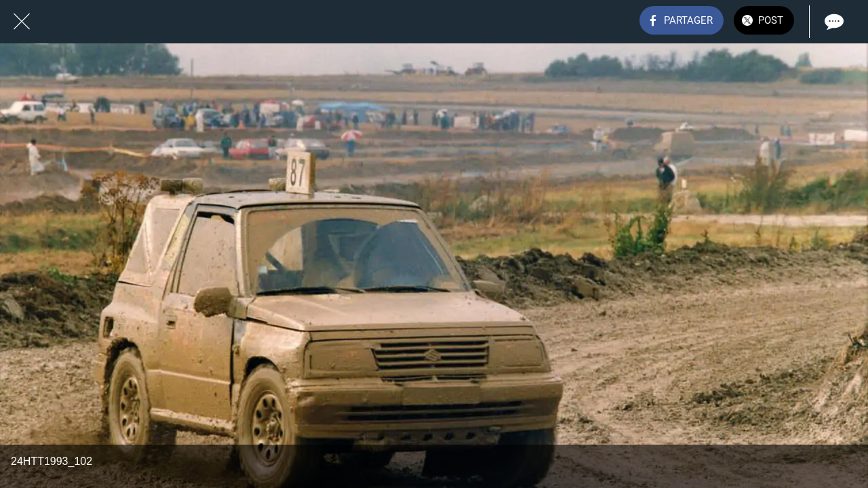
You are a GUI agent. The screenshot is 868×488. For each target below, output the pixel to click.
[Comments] (833, 22)
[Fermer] (22, 22)
